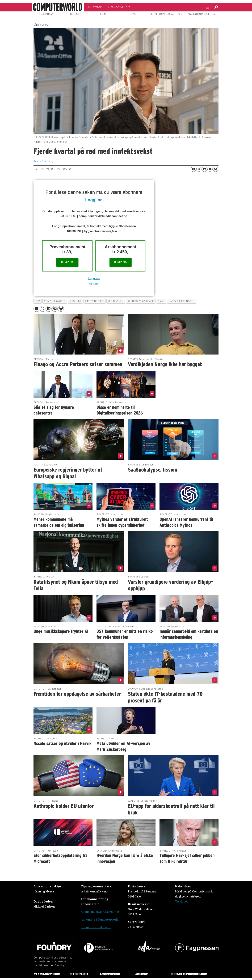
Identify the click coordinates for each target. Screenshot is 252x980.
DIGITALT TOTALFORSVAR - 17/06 (166, 14)
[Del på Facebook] (193, 169)
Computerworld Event (96, 927)
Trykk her (182, 901)
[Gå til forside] (58, 7)
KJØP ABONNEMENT (119, 7)
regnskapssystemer (141, 301)
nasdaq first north (182, 301)
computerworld (55, 301)
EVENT (104, 14)
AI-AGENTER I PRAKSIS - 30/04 (203, 14)
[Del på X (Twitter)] (199, 169)
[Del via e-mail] (210, 169)
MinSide (94, 284)
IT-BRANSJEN (75, 14)
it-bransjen (116, 301)
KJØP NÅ (67, 262)
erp (38, 301)
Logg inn (94, 200)
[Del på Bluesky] (216, 169)
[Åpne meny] (207, 7)
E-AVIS (133, 14)
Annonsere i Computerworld (100, 919)
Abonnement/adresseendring (100, 912)
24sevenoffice (94, 301)
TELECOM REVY (46, 14)
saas (161, 301)
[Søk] (216, 7)
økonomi (75, 301)
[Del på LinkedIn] (204, 169)
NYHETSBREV (96, 7)
